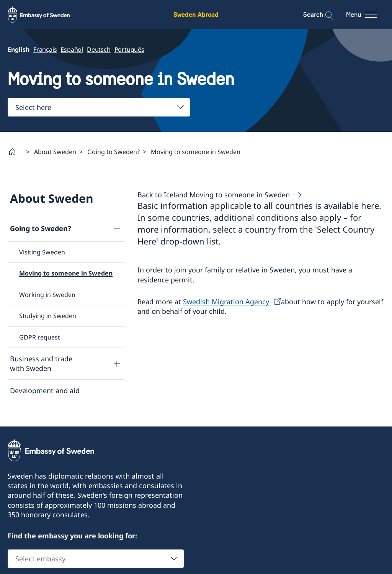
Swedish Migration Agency (227, 301)
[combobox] (99, 107)
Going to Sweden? (114, 151)
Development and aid (45, 390)
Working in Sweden (47, 294)
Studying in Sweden (48, 316)
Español (72, 49)
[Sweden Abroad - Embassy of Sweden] (46, 15)
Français (45, 49)
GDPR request (40, 337)
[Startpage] (15, 152)
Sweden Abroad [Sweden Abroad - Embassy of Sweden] (196, 14)
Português (129, 49)
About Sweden (55, 151)
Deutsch (99, 49)
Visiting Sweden (42, 252)
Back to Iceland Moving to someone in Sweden (214, 195)
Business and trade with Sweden (41, 363)
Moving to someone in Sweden (66, 273)
